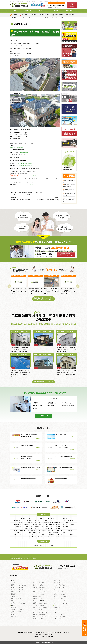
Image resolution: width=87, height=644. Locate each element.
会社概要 (56, 609)
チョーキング (23, 518)
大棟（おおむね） (67, 533)
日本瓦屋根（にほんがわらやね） (22, 524)
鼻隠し (44, 535)
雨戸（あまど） (39, 528)
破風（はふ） (71, 531)
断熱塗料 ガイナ (58, 582)
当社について (70, 10)
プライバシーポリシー (60, 617)
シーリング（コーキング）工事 (34, 520)
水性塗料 (22, 520)
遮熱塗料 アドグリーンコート (61, 593)
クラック (15, 518)
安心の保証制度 (37, 597)
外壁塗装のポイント (38, 602)
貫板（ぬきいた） (21, 533)
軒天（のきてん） (61, 531)
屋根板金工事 (14, 593)
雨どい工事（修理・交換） (18, 588)
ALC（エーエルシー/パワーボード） (65, 518)
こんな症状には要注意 (39, 595)
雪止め (73, 524)
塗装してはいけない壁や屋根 (40, 607)
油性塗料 (16, 520)
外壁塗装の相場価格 (16, 611)
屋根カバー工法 (46, 15)
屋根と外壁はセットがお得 (40, 616)
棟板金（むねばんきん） (49, 531)
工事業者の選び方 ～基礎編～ (41, 604)
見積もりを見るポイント (39, 609)
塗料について (58, 581)
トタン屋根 (35, 524)
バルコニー (46, 520)
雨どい (40, 531)
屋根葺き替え (14, 584)
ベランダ (53, 520)
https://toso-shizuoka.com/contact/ (26, 185)
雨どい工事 (71, 15)
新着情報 (56, 611)
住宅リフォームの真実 (39, 600)
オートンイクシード (38, 593)
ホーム (16, 10)
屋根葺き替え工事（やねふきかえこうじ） (59, 524)
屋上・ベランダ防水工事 (17, 590)
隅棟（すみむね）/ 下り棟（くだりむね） (24, 535)
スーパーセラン (58, 602)
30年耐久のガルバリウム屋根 (40, 613)
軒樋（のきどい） (52, 535)
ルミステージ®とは (59, 598)
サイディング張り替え (16, 599)
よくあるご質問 (58, 615)
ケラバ (29, 533)
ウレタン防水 (71, 520)
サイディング (51, 518)
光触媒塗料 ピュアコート (61, 595)
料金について (43, 10)
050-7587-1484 (57, 5)
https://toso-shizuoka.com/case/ (24, 163)
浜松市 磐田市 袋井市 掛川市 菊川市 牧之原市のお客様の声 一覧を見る (43, 299)
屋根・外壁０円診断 (38, 586)
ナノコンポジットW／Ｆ (60, 586)
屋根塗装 (25, 15)
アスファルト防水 (61, 520)
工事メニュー (14, 582)
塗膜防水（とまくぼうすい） (35, 522)
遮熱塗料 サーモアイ (59, 588)
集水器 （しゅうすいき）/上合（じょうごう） (25, 531)
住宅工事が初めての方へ (39, 582)
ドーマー (38, 535)
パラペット (71, 535)
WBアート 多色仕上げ (59, 584)
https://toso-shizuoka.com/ (17, 148)
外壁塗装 (15, 15)
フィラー (30, 518)
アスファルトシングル (40, 537)
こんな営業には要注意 (39, 606)
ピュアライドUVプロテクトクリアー (63, 597)
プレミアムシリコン (59, 591)
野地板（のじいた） (39, 526)
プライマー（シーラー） (40, 518)
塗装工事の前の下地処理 (39, 591)
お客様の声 (14, 615)
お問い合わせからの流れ (39, 588)
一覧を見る (73, 205)
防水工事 (34, 15)
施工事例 (56, 10)
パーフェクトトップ (59, 589)
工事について (28, 10)
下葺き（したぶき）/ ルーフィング (24, 526)
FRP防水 (31, 537)
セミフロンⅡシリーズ (60, 600)
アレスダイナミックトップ (61, 604)
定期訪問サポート (38, 598)
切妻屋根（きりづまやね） (54, 533)
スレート (50, 537)
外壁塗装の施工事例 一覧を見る (43, 382)
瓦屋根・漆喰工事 (59, 15)
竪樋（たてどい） (62, 535)
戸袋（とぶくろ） (29, 528)
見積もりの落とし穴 (38, 611)
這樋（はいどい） (59, 528)
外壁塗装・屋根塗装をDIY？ (40, 615)
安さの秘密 (14, 608)
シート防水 (23, 522)
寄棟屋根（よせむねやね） (39, 533)
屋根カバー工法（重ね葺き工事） (19, 586)
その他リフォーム (15, 602)
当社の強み (57, 607)
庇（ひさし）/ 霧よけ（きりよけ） (64, 526)
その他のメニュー (59, 618)
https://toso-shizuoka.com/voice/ (24, 165)
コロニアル (57, 537)
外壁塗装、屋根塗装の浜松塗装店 (44, 642)
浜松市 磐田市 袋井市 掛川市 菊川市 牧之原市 (43, 545)
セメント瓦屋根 (64, 522)
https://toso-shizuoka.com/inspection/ (30, 175)
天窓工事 (13, 600)
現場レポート (14, 617)
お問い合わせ (58, 613)
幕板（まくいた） (49, 528)
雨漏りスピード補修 (38, 584)
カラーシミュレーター (39, 589)
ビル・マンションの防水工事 (18, 604)
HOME (13, 581)
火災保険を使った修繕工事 (18, 609)
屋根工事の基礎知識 (38, 618)
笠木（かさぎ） (50, 526)
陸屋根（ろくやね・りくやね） (51, 522)
